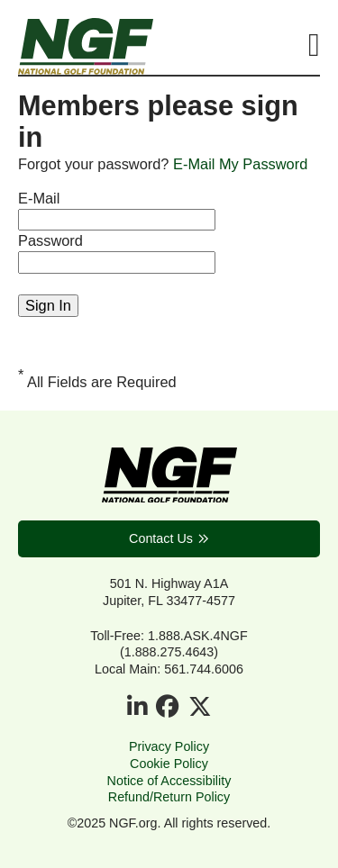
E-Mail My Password (240, 164)
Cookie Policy (169, 764)
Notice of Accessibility (169, 781)
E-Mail (39, 198)
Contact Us (161, 538)
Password (50, 240)
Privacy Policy (169, 746)
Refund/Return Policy (169, 797)
